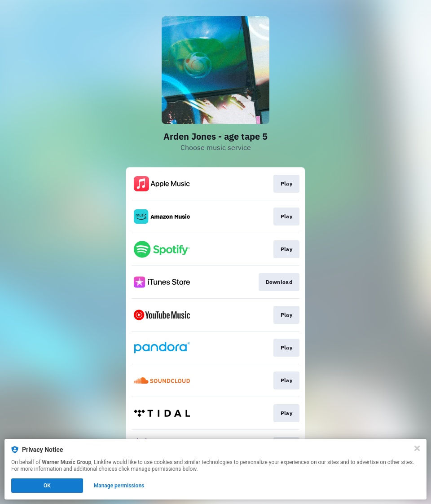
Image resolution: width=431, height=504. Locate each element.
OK (47, 486)
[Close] (417, 448)
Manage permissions (119, 486)
